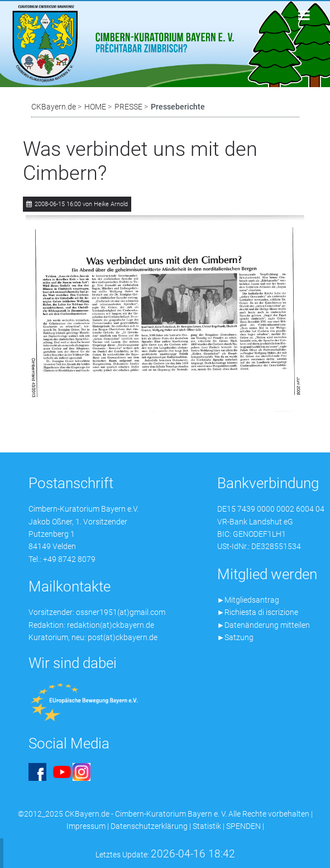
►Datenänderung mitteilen (264, 625)
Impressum (86, 826)
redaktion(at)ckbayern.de (111, 625)
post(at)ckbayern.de (123, 637)
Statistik (207, 826)
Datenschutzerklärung (149, 826)
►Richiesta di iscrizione (258, 612)
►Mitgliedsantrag (248, 600)
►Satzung (236, 637)
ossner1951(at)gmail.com (121, 612)
